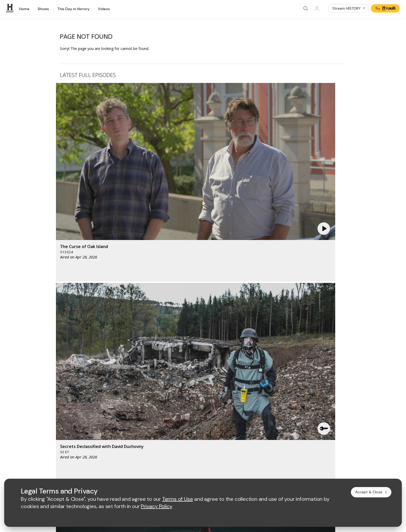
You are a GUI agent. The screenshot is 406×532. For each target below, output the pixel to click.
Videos (104, 9)
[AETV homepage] (139, 367)
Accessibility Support (230, 415)
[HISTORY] (11, 8)
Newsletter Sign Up (65, 430)
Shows (43, 9)
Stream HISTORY (349, 8)
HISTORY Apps (61, 403)
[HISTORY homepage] (59, 371)
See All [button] (334, 283)
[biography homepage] (160, 382)
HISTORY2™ (58, 410)
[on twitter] (65, 457)
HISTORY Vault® (62, 396)
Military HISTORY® (64, 423)
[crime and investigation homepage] (206, 382)
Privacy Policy (170, 472)
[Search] (306, 8)
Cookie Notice (231, 472)
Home (24, 9)
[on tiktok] (106, 457)
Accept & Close (372, 492)
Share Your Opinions (66, 437)
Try (386, 8)
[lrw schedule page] (232, 382)
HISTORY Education (65, 390)
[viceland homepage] (258, 367)
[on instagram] (93, 457)
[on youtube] (79, 457)
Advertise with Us (145, 406)
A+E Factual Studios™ (148, 415)
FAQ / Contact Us (63, 444)
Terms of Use (142, 472)
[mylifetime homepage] (173, 367)
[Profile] (317, 8)
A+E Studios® (142, 423)
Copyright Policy (200, 472)
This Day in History (73, 9)
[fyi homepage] (230, 367)
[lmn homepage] (205, 367)
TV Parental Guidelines (232, 423)
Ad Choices (257, 472)
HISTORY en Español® (67, 417)
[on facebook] (51, 457)
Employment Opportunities (235, 406)
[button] (142, 124)
